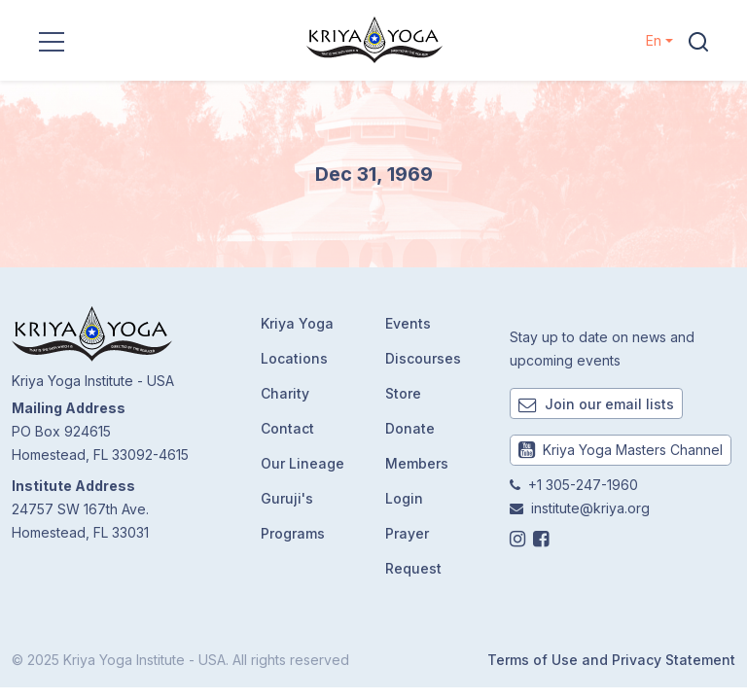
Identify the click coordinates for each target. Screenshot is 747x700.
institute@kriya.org (590, 508)
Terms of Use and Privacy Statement (611, 660)
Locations (294, 358)
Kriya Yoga (297, 323)
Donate (410, 428)
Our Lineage (302, 463)
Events (408, 323)
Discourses (423, 358)
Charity (285, 393)
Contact (287, 428)
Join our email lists (596, 404)
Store (403, 393)
